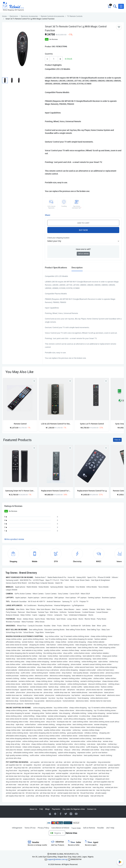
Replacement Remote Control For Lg (92, 491)
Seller (75, 843)
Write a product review (14, 539)
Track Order (76, 828)
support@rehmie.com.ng (57, 859)
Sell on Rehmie (89, 828)
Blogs (47, 809)
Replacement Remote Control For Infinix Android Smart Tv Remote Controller (56, 491)
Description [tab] (77, 267)
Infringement (17, 828)
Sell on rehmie (83, 254)
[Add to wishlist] (34, 448)
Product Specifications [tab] (56, 267)
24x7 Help (110, 828)
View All (117, 440)
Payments (56, 809)
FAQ (41, 809)
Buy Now (83, 230)
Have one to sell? (83, 249)
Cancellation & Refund (60, 828)
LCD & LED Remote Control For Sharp (56, 424)
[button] (121, 6)
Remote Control (20, 424)
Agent (92, 843)
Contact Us (92, 809)
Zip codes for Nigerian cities (74, 809)
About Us (33, 809)
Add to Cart (83, 223)
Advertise (58, 843)
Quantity (49, 54)
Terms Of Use (30, 828)
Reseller (101, 828)
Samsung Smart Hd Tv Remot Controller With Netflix (20, 491)
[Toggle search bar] (115, 6)
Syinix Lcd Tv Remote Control (92, 424)
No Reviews (54, 39)
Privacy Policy (43, 828)
